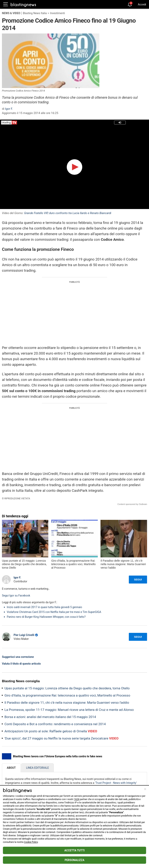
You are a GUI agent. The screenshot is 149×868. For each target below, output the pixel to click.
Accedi (142, 4)
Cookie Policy (31, 842)
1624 (77, 799)
